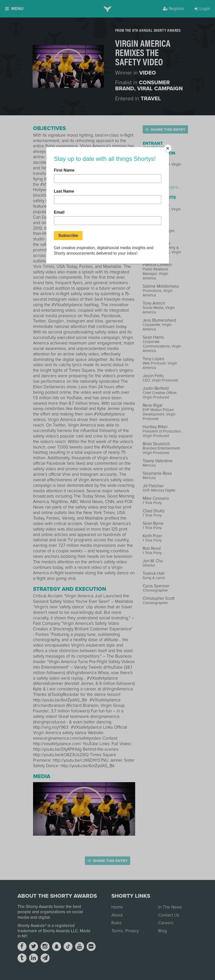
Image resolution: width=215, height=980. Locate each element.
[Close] (168, 148)
